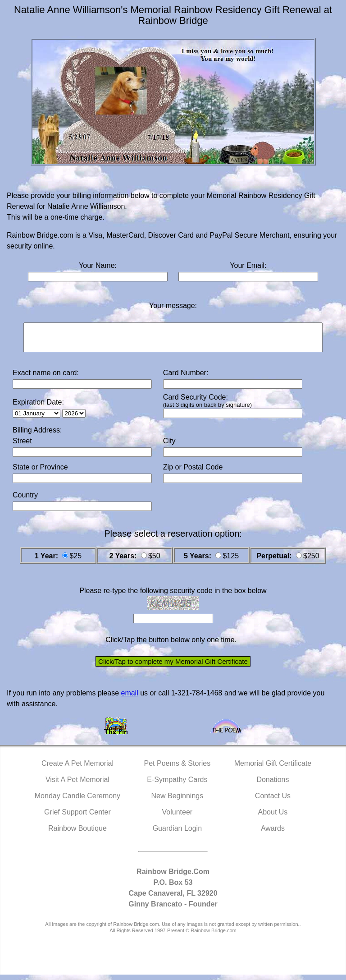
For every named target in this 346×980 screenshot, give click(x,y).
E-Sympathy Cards (177, 785)
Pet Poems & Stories (178, 769)
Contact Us (273, 801)
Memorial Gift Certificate (273, 769)
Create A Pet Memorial (77, 769)
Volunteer (178, 817)
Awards (273, 834)
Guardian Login (177, 834)
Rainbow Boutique (77, 834)
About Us (273, 817)
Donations (273, 785)
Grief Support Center (77, 817)
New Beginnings (178, 801)
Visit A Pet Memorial (77, 785)
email (129, 698)
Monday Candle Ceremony (77, 801)
